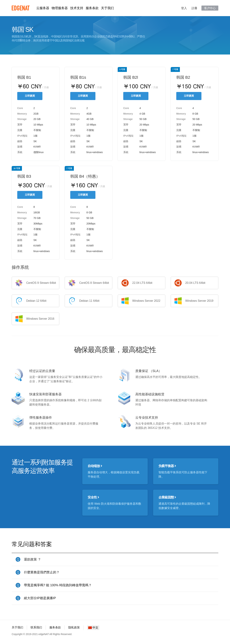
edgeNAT (21, 8)
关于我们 (107, 8)
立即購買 (30, 96)
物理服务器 (60, 8)
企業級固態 (167, 497)
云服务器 (43, 8)
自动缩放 (95, 466)
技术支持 (77, 8)
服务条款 (92, 8)
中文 (93, 628)
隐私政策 (74, 627)
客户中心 (210, 8)
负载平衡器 (167, 466)
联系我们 (36, 627)
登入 (184, 8)
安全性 (93, 497)
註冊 (194, 8)
